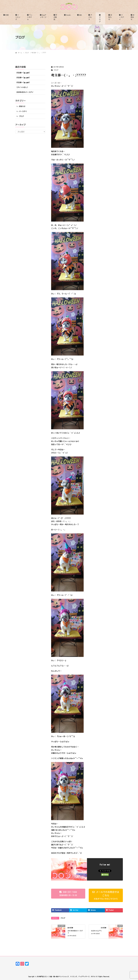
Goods (68, 15)
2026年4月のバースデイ (25, 92)
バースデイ (121, 17)
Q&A (80, 15)
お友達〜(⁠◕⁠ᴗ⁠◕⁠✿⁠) (23, 73)
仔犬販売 (55, 17)
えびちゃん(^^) (96, 931)
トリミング (18, 17)
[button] (68, 894)
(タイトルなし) (22, 87)
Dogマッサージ (43, 16)
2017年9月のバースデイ (75, 932)
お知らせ (110, 17)
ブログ (100, 19)
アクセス (90, 17)
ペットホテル (30, 17)
